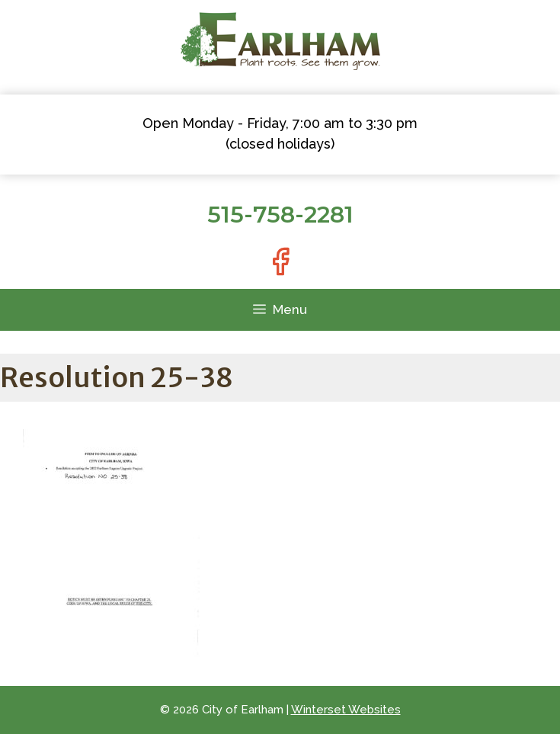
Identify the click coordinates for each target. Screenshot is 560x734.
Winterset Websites (346, 710)
